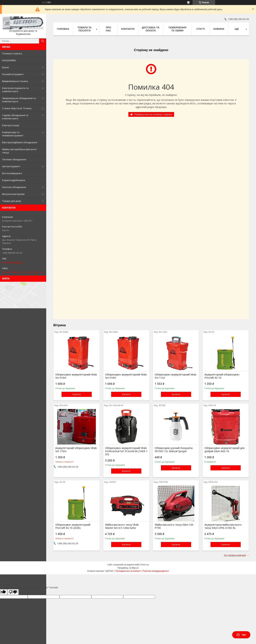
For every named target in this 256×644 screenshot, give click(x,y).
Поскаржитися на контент (128, 571)
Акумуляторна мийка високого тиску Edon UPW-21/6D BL (223, 526)
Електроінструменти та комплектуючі (15, 90)
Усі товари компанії (235, 555)
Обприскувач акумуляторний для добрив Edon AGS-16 (224, 450)
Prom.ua (145, 565)
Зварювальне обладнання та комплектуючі (19, 100)
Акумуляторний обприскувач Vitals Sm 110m (76, 450)
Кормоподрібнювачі (14, 180)
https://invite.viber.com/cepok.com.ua (22, 272)
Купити (77, 394)
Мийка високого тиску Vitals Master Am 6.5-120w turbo (122, 526)
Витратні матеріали (13, 194)
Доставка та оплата (151, 29)
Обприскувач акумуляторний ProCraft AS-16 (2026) (73, 526)
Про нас (108, 29)
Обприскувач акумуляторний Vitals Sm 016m (76, 376)
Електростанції (11, 125)
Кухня (5, 67)
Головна (63, 29)
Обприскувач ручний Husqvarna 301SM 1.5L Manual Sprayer (174, 450)
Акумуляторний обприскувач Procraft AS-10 (222, 376)
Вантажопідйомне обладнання (20, 142)
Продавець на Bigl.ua (128, 568)
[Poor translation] (13, 592)
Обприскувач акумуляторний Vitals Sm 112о (176, 376)
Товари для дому (12, 201)
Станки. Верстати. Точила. (17, 108)
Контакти (128, 29)
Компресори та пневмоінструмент (13, 134)
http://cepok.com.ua (13, 262)
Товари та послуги (85, 29)
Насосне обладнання (14, 187)
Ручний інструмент (13, 74)
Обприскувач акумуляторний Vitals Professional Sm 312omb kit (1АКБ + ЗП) (126, 451)
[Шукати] (43, 41)
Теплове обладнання (14, 159)
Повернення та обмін (177, 29)
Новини (219, 29)
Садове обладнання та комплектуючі (15, 117)
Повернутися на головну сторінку (153, 114)
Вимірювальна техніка (15, 81)
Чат (241, 635)
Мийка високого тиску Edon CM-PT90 (174, 526)
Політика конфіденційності (156, 571)
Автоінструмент (11, 166)
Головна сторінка (12, 53)
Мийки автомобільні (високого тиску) (19, 151)
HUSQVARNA (9, 60)
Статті (201, 29)
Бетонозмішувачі (12, 173)
